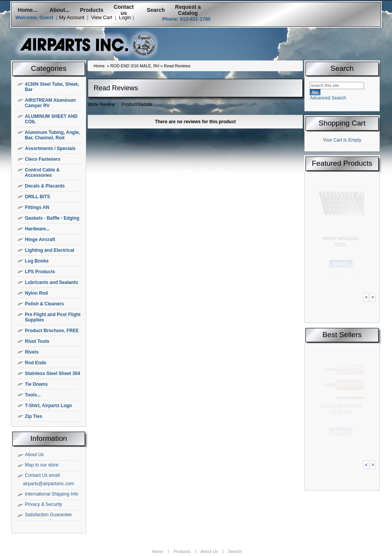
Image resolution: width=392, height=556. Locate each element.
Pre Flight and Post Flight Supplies (53, 317)
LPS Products (40, 272)
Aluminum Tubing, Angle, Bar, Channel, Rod (52, 135)
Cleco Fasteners (43, 159)
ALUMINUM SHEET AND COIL (51, 119)
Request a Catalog (188, 10)
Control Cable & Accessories (42, 173)
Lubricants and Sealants (51, 282)
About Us (34, 455)
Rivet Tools (37, 341)
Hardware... (37, 229)
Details (341, 264)
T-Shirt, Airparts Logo (48, 406)
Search (156, 10)
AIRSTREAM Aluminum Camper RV (50, 103)
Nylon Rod (36, 293)
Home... (27, 10)
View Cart (102, 17)
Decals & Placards (45, 186)
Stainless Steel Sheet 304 (52, 373)
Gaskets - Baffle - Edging (52, 218)
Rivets (32, 352)
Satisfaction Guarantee (48, 515)
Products (92, 10)
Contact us (124, 10)
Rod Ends (36, 363)
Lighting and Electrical (50, 250)
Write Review (101, 104)
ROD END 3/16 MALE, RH (135, 66)
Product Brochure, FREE (52, 331)
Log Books (37, 261)
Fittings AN (37, 207)
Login (125, 17)
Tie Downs (36, 384)
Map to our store (42, 465)
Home (99, 66)
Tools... (33, 395)
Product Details (136, 104)
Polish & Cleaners (44, 304)
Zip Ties (33, 416)
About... (60, 10)
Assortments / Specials (50, 148)
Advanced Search (328, 98)
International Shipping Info (51, 494)
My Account (72, 17)
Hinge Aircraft (40, 240)
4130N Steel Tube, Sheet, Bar (52, 87)
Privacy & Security (43, 504)
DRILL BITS (38, 197)
